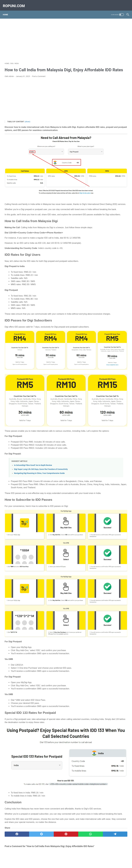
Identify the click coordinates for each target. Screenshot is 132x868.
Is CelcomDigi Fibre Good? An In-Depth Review (33, 441)
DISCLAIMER (97, 859)
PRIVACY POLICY (83, 859)
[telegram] (78, 767)
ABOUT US (34, 859)
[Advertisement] (46, 37)
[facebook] (13, 767)
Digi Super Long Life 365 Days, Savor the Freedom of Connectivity (41, 445)
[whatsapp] (62, 767)
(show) (27, 125)
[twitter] (29, 767)
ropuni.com (16, 3)
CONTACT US (46, 859)
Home (7, 10)
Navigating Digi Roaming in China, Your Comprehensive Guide (39, 449)
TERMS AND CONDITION (63, 859)
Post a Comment (39, 80)
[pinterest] (46, 767)
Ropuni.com (70, 864)
